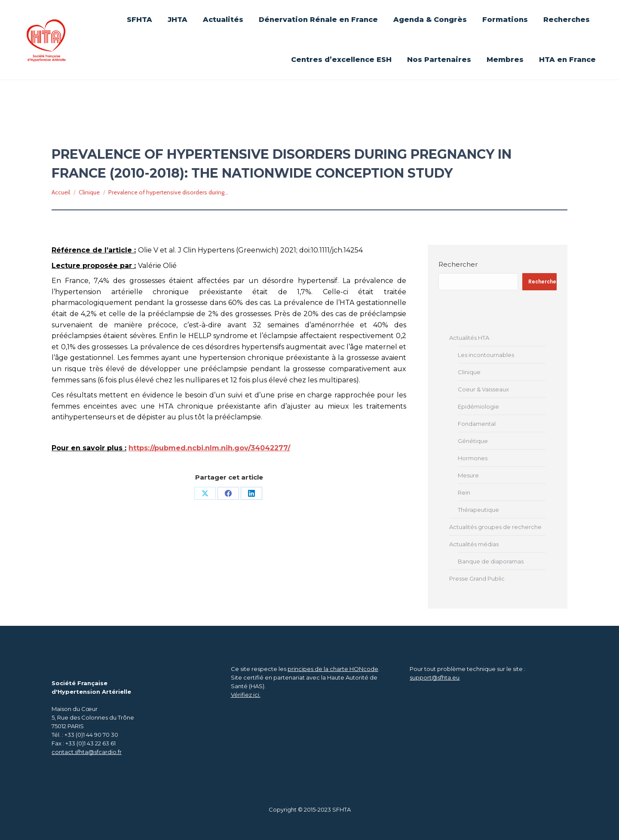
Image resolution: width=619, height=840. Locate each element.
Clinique (469, 372)
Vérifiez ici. (246, 695)
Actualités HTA (469, 338)
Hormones (473, 458)
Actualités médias (474, 544)
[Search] (555, 26)
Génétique (473, 441)
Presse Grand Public (477, 578)
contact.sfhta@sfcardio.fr (87, 752)
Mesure (468, 475)
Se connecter (397, 9)
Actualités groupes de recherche (495, 527)
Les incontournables (486, 355)
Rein (464, 492)
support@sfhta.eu (435, 677)
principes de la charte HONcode (333, 669)
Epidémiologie (478, 406)
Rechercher (458, 264)
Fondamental (477, 424)
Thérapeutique (478, 510)
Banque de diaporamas (491, 561)
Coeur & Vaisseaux (483, 389)
